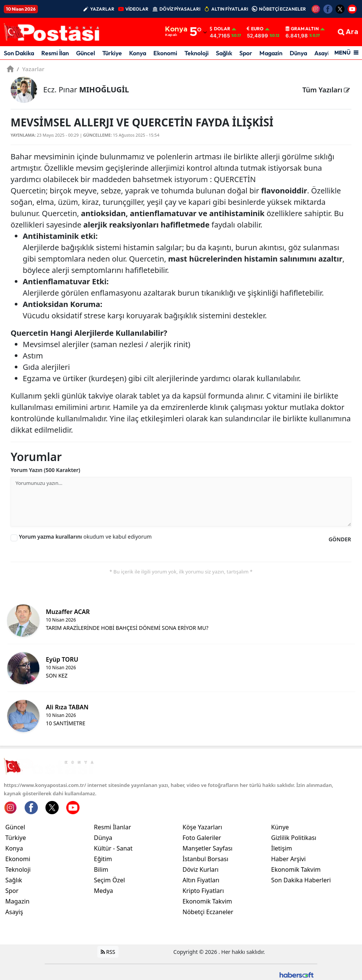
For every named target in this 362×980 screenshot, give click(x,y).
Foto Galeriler (202, 838)
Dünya (298, 53)
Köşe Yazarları (202, 827)
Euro (255, 29)
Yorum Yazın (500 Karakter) (45, 470)
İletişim (282, 849)
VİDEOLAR (137, 9)
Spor (246, 53)
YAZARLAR (102, 9)
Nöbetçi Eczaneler (208, 912)
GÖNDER (340, 539)
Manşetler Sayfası (208, 849)
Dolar (220, 29)
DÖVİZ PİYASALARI (180, 9)
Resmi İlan (55, 53)
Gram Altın (302, 29)
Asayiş (323, 53)
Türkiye (112, 53)
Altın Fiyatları (201, 880)
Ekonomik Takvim (207, 902)
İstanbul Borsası (205, 859)
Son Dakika (19, 53)
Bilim (101, 870)
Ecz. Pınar (86, 90)
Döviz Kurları (201, 870)
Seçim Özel (109, 880)
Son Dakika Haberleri (301, 880)
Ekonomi (165, 53)
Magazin (271, 53)
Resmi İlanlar (112, 827)
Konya (138, 53)
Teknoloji (197, 53)
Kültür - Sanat (113, 849)
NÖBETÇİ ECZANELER (282, 9)
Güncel (86, 53)
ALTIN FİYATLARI (230, 9)
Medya (104, 891)
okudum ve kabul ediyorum (85, 537)
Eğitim (103, 859)
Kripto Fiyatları (203, 891)
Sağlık (224, 53)
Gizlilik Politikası (294, 838)
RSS (108, 952)
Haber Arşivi (288, 859)
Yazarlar (30, 69)
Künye (280, 827)
